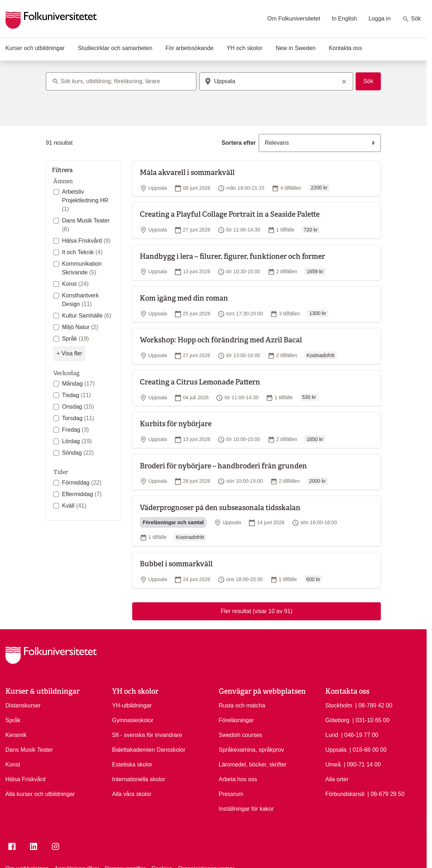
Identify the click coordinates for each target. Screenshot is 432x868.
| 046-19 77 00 (360, 734)
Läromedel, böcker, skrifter (253, 764)
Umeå (333, 764)
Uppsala (336, 750)
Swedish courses (241, 735)
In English (344, 19)
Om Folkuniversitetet (294, 19)
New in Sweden (296, 48)
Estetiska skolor (132, 764)
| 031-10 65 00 (371, 720)
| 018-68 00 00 (368, 749)
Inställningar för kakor (246, 809)
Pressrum (231, 794)
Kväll (74, 506)
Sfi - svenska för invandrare (147, 735)
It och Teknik (82, 252)
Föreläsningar (236, 720)
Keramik (16, 735)
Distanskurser (23, 705)
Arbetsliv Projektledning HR (85, 200)
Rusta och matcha (242, 705)
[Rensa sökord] (344, 81)
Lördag (77, 441)
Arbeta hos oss (238, 779)
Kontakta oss (345, 48)
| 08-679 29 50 (386, 793)
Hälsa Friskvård (86, 241)
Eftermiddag (82, 494)
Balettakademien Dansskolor (149, 750)
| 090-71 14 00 (362, 764)
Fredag (75, 430)
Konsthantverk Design (80, 300)
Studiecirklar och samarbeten (115, 48)
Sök (411, 19)
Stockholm (339, 705)
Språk (75, 339)
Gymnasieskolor (133, 720)
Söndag (78, 453)
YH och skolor (245, 48)
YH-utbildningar (132, 705)
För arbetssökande (189, 48)
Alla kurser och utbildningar (40, 794)
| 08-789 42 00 (374, 705)
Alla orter (337, 779)
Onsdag (78, 407)
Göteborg (337, 720)
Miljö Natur (80, 327)
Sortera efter (239, 143)
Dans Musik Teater (86, 225)
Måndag (78, 384)
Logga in (380, 19)
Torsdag (78, 418)
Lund (332, 735)
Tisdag (76, 395)
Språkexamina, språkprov (251, 750)
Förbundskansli (345, 794)
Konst (75, 284)
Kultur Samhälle (87, 316)
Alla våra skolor (132, 794)
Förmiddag (82, 483)
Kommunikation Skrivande (82, 268)
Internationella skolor (139, 779)
